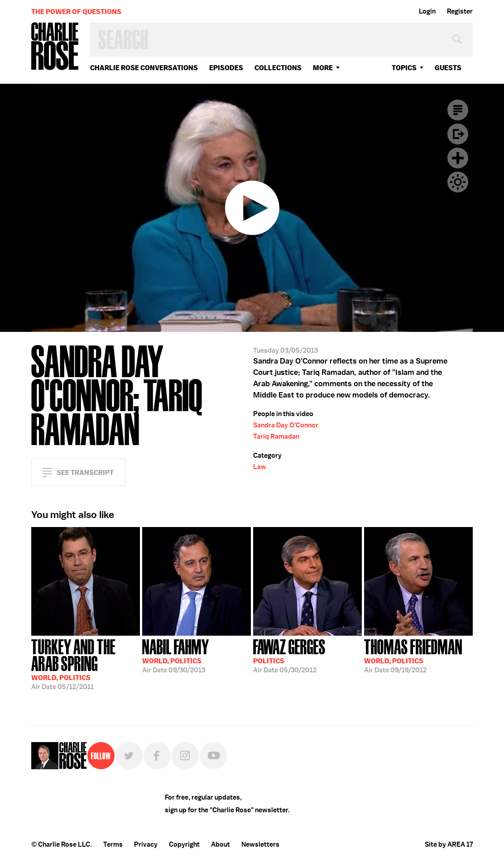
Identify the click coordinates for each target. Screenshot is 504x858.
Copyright (184, 844)
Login (427, 11)
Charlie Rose (55, 47)
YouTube (213, 756)
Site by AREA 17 (449, 844)
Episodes (226, 68)
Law (260, 467)
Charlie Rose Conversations (144, 68)
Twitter (129, 756)
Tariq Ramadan (276, 436)
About (221, 844)
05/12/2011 (86, 664)
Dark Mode (458, 182)
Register (460, 11)
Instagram (185, 756)
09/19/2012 (413, 655)
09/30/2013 (176, 655)
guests (448, 68)
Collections (278, 68)
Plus (458, 158)
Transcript (458, 110)
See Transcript (85, 472)
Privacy (146, 844)
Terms (113, 844)
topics (404, 68)
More (323, 68)
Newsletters (260, 844)
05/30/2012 (289, 655)
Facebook (157, 756)
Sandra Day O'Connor (286, 425)
